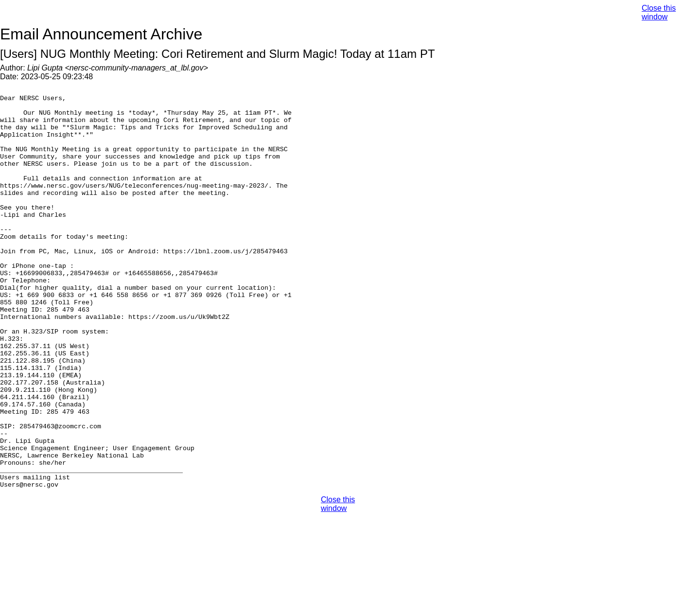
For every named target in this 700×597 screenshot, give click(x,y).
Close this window (659, 12)
